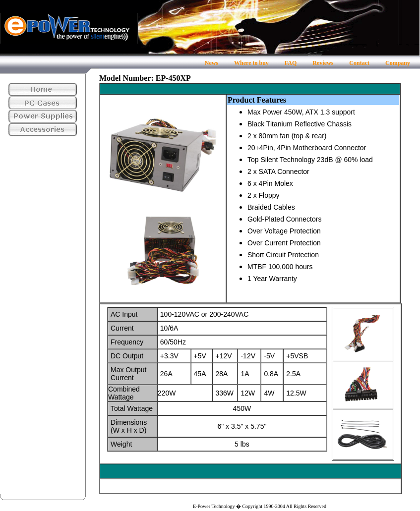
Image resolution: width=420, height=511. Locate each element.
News (211, 63)
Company (398, 63)
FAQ (291, 63)
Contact (359, 63)
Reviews (323, 63)
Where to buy (251, 63)
